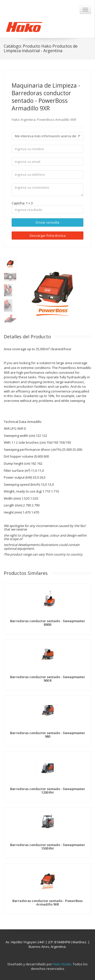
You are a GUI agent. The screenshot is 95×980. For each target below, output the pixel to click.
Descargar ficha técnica (48, 236)
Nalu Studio (62, 964)
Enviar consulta (48, 222)
